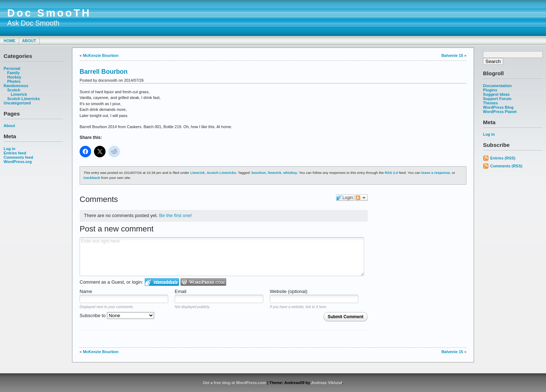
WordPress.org (18, 162)
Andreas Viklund (327, 383)
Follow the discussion (361, 198)
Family (14, 73)
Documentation (497, 86)
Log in (10, 149)
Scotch (14, 90)
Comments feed (18, 157)
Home (10, 41)
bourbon (259, 173)
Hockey (14, 77)
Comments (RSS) (506, 166)
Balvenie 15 (452, 55)
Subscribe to (117, 316)
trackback (92, 178)
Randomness (16, 86)
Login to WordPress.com (203, 282)
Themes (490, 103)
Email (181, 291)
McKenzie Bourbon (101, 55)
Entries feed (15, 153)
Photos (14, 81)
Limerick (19, 94)
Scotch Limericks (24, 99)
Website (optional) (289, 291)
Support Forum (497, 99)
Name (86, 291)
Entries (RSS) (503, 158)
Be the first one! (176, 215)
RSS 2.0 (391, 173)
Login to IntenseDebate (162, 282)
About (29, 41)
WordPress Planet (500, 112)
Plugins (490, 90)
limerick (275, 173)
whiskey (290, 173)
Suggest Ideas (496, 94)
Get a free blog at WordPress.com (234, 383)
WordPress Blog (498, 107)
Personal (12, 68)
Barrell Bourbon (104, 72)
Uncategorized (17, 103)
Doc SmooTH (49, 13)
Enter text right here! (222, 257)
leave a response (436, 173)
